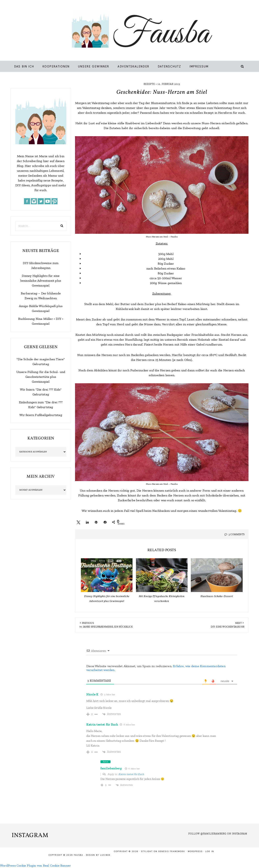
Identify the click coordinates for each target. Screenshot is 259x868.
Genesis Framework (172, 851)
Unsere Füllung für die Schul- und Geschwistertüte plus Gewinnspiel (41, 377)
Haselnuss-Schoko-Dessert (217, 596)
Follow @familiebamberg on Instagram (218, 834)
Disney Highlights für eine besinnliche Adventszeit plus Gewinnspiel (41, 281)
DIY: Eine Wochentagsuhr (228, 627)
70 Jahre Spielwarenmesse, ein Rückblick (106, 627)
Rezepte (149, 84)
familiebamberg (111, 768)
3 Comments (237, 534)
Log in (210, 851)
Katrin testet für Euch (102, 725)
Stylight (147, 851)
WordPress (195, 851)
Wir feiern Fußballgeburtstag (41, 415)
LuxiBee (105, 855)
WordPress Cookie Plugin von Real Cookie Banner (35, 865)
